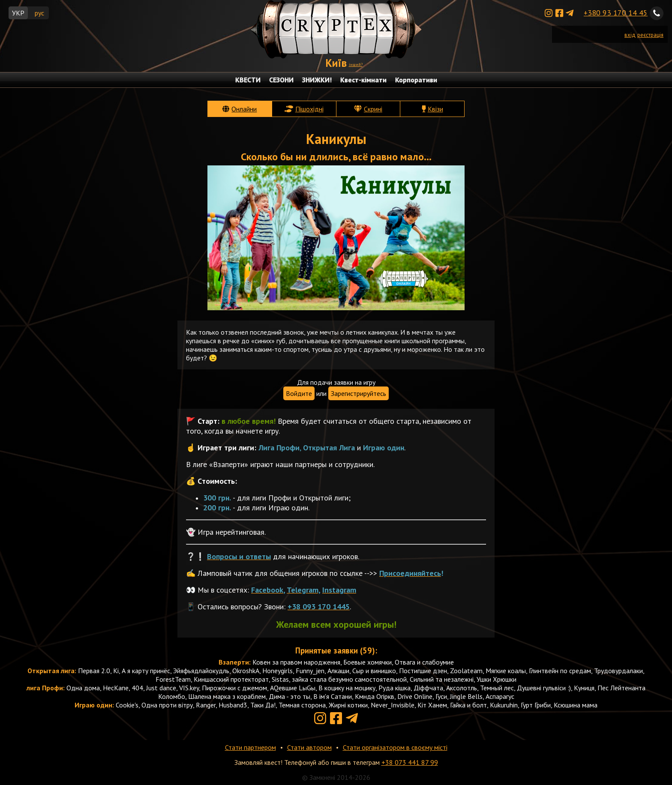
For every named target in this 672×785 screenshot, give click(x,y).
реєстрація (650, 35)
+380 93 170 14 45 (616, 13)
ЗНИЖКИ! (317, 80)
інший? (356, 64)
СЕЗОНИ (281, 80)
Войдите (299, 393)
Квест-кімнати (363, 80)
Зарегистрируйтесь (358, 393)
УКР (18, 13)
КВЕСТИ (248, 80)
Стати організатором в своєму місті (395, 747)
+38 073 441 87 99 (410, 762)
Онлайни (244, 109)
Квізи (435, 109)
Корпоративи (416, 80)
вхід (630, 35)
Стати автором (309, 747)
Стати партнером (250, 747)
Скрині (373, 109)
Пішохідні (309, 109)
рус (39, 13)
